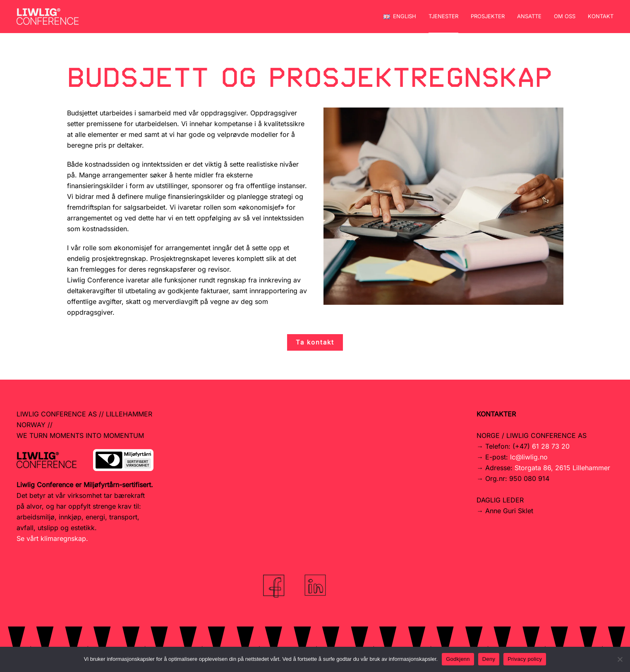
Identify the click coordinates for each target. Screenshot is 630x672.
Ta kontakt (315, 342)
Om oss (565, 16)
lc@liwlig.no (529, 457)
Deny (489, 659)
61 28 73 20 (551, 446)
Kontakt (601, 16)
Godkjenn (458, 659)
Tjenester (443, 16)
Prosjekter (488, 16)
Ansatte (529, 16)
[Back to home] (48, 17)
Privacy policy (525, 659)
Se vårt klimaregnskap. (52, 538)
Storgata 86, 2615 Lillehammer (562, 468)
